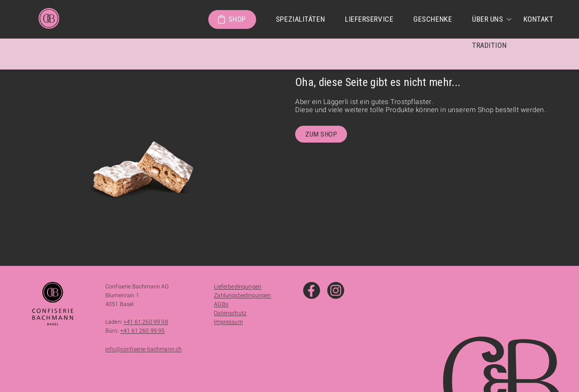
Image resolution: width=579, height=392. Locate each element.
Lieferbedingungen (238, 286)
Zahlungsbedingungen (242, 295)
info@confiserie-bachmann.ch (144, 349)
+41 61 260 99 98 (146, 322)
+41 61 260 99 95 (143, 331)
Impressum (228, 322)
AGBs (221, 304)
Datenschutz (230, 313)
